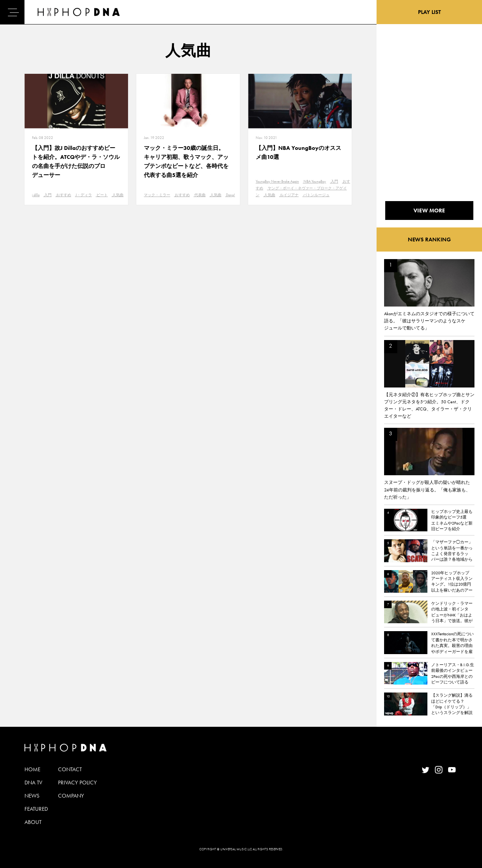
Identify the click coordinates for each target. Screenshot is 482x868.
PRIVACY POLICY (77, 783)
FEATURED (36, 809)
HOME (32, 769)
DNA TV (33, 783)
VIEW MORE (429, 211)
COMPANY (71, 796)
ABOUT (33, 822)
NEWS (32, 796)
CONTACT (70, 769)
